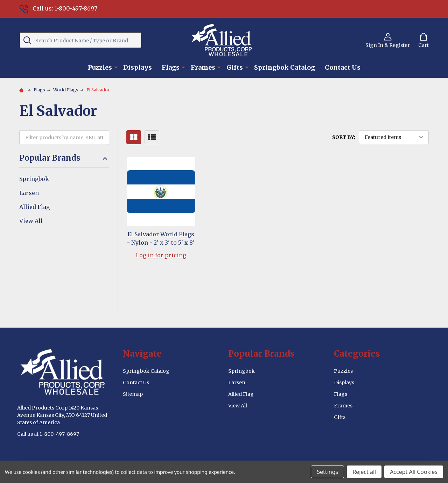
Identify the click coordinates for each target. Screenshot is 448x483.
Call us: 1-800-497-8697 (58, 8)
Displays (138, 67)
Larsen (29, 193)
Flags (171, 67)
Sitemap (133, 394)
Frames (203, 67)
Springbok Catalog (285, 67)
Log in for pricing (161, 255)
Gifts (235, 67)
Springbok (34, 179)
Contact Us (343, 67)
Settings (327, 472)
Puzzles (100, 67)
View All (31, 221)
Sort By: (344, 137)
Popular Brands (64, 158)
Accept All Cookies (414, 472)
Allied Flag (34, 207)
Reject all (364, 472)
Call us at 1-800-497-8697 (48, 434)
